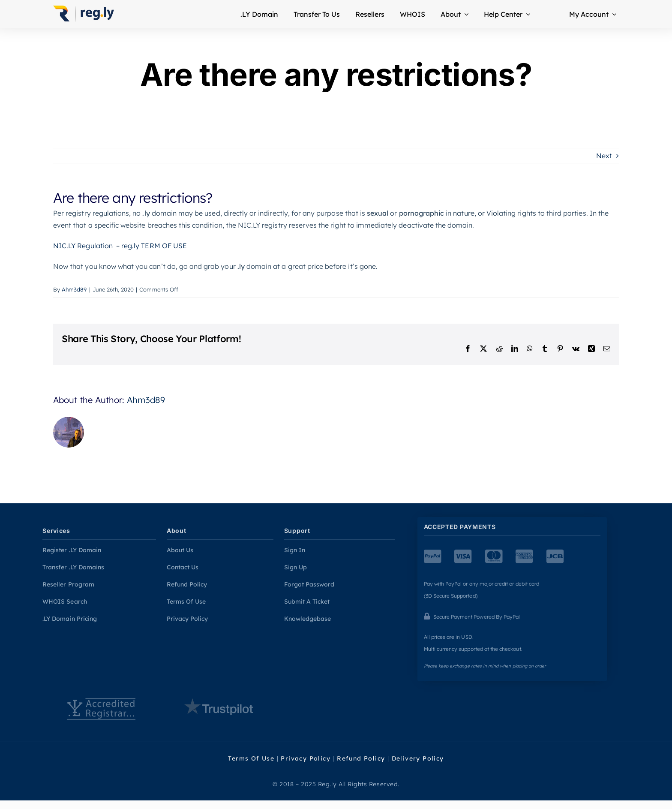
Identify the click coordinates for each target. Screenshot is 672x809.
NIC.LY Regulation (83, 246)
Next (604, 156)
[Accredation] (101, 709)
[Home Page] (86, 14)
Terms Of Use (251, 758)
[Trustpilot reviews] (218, 707)
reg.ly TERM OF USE (154, 246)
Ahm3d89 (74, 289)
